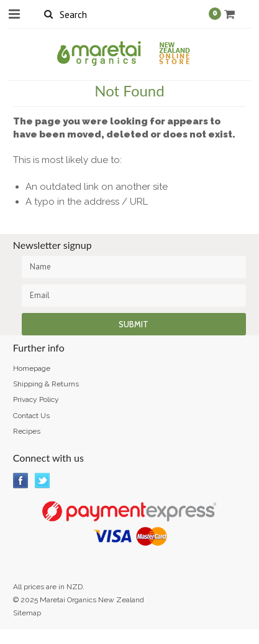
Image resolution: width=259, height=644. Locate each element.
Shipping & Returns (46, 384)
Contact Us (31, 416)
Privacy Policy (36, 399)
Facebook (21, 481)
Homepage (32, 368)
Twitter (43, 481)
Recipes (27, 431)
